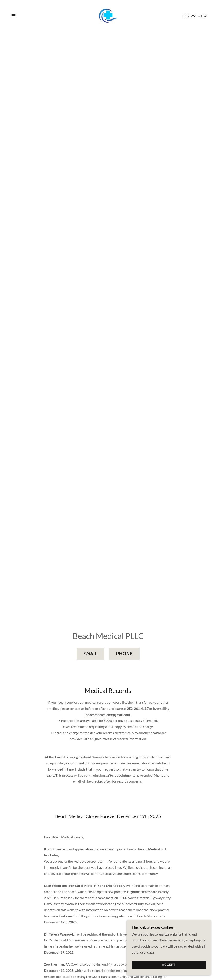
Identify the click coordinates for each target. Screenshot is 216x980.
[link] (108, 15)
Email (90, 654)
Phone (124, 654)
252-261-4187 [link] (195, 16)
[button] (13, 16)
